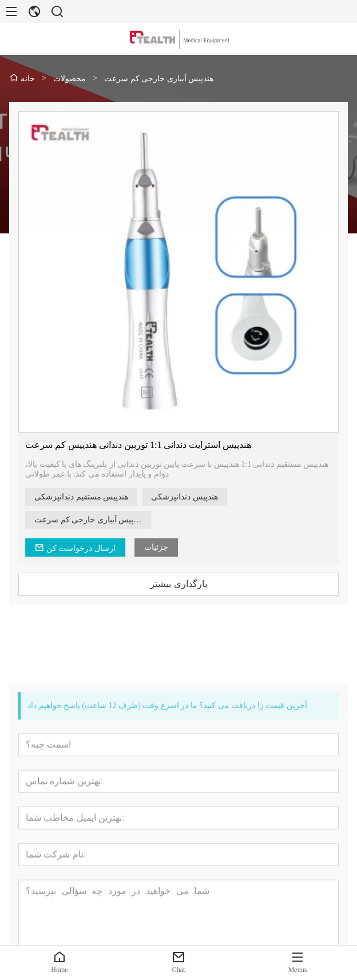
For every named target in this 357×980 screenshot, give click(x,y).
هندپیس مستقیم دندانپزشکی (89, 497)
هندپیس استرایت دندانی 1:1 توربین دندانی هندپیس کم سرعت (146, 445)
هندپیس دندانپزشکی (193, 497)
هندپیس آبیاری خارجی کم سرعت (97, 520)
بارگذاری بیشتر (187, 584)
